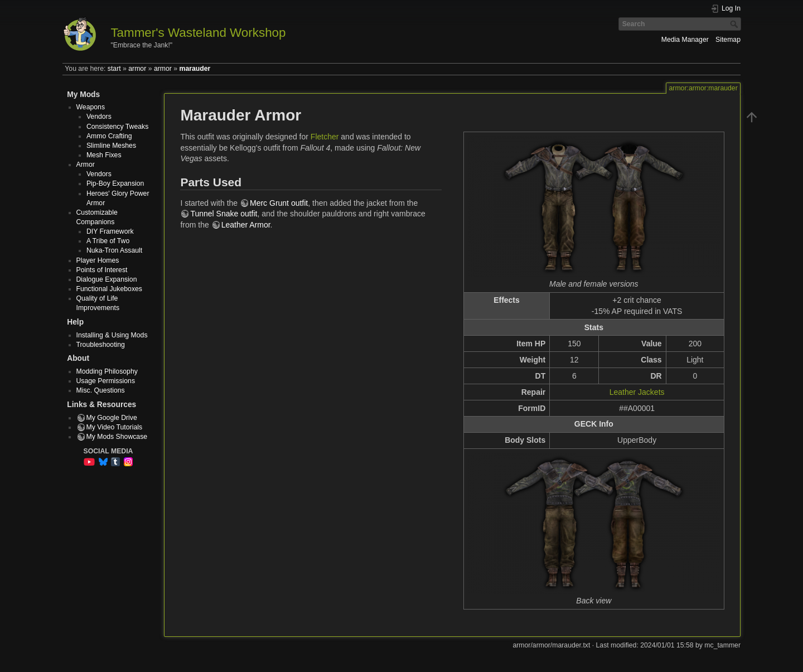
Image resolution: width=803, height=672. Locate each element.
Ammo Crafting (109, 136)
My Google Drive (112, 418)
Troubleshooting (101, 345)
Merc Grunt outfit (279, 203)
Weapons (91, 107)
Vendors (99, 117)
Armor (86, 165)
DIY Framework (110, 231)
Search (735, 24)
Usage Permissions (106, 381)
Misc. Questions (101, 390)
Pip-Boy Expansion (115, 183)
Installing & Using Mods (112, 335)
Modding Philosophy (107, 371)
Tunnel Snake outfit (224, 214)
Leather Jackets (637, 392)
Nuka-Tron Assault (114, 250)
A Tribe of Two (108, 241)
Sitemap (728, 40)
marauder (195, 69)
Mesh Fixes (104, 155)
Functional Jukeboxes (110, 289)
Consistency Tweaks (117, 127)
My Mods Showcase (117, 437)
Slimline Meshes (111, 146)
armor (137, 69)
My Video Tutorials (115, 427)
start (114, 69)
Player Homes (98, 260)
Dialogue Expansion (107, 279)
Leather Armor (246, 225)
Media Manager (685, 40)
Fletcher (325, 137)
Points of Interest (102, 270)
